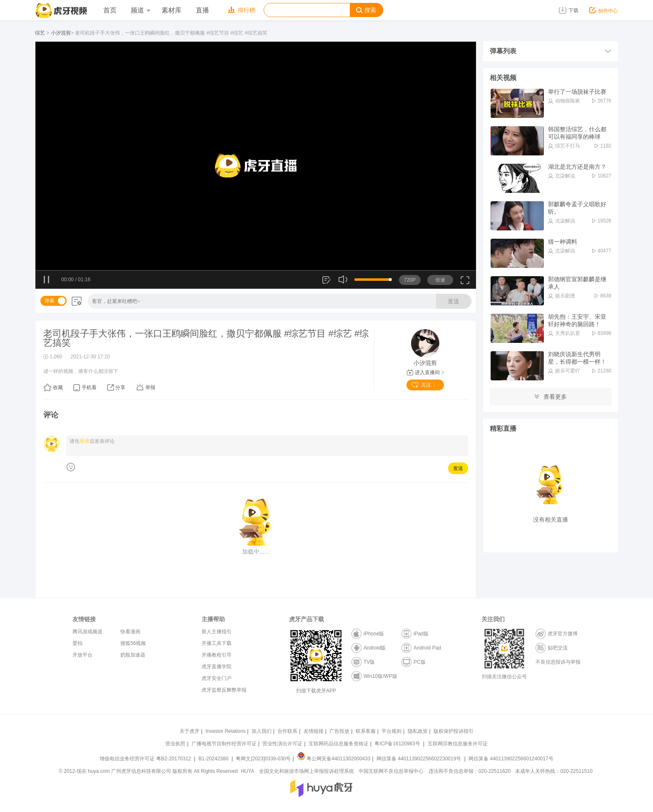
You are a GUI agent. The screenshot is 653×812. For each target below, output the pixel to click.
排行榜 (242, 10)
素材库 (172, 10)
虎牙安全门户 (217, 678)
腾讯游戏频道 (87, 632)
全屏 (465, 283)
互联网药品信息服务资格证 (339, 744)
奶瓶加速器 (133, 655)
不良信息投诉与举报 (558, 662)
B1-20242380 (214, 759)
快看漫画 (130, 632)
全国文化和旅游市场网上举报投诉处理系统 (307, 771)
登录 (85, 441)
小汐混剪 (61, 33)
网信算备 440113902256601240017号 (511, 759)
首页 (110, 10)
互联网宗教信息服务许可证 (458, 744)
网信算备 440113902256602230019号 (419, 759)
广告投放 (339, 731)
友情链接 (314, 731)
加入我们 (262, 731)
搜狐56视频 (133, 643)
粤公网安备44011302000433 (334, 759)
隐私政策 (418, 731)
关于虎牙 (189, 731)
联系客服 (366, 731)
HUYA (247, 771)
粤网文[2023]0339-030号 (263, 759)
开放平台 (82, 655)
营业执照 (175, 744)
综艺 (40, 33)
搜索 (366, 10)
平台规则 (391, 731)
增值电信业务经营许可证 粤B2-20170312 (146, 759)
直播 (202, 10)
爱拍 (77, 643)
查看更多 (551, 397)
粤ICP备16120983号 (397, 744)
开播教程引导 (217, 655)
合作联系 (287, 731)
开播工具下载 (217, 643)
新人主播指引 (217, 632)
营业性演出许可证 (282, 744)
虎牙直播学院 (217, 667)
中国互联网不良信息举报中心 (391, 771)
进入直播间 (425, 372)
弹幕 (50, 301)
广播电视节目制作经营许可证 (224, 744)
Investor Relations (225, 731)
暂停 (47, 280)
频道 (140, 10)
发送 (454, 301)
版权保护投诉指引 (454, 731)
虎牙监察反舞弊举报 (224, 690)
